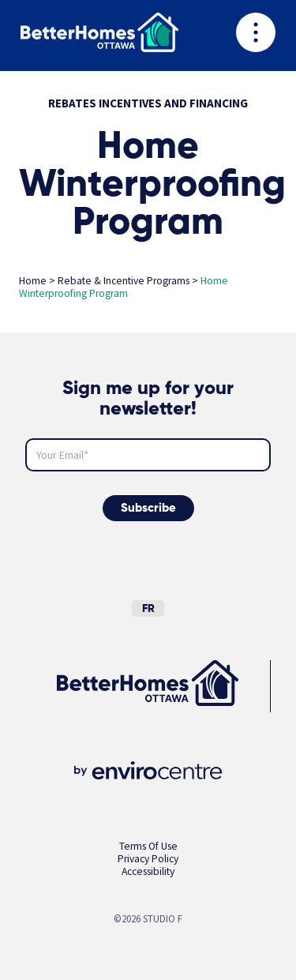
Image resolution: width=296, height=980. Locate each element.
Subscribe (148, 508)
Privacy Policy (148, 859)
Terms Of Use (148, 846)
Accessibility (148, 871)
